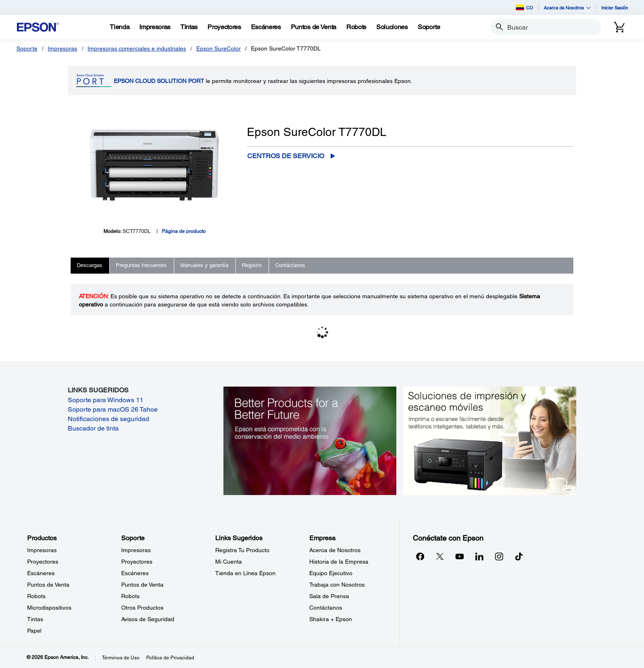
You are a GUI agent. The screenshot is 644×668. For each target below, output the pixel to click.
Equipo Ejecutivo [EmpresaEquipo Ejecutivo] (331, 573)
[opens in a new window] (519, 556)
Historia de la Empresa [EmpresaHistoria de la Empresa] (339, 562)
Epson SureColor (218, 48)
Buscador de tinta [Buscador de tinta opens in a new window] (93, 428)
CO (524, 7)
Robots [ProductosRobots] (36, 596)
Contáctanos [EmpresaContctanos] (326, 608)
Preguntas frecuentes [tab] (141, 265)
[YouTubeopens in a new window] (460, 556)
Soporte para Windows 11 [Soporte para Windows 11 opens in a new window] (106, 400)
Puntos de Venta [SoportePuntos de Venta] (142, 585)
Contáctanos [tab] (290, 265)
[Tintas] (189, 27)
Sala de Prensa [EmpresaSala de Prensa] (329, 596)
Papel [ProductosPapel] (34, 631)
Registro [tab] (252, 265)
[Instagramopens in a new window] (499, 556)
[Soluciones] (392, 27)
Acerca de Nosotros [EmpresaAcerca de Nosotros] (335, 550)
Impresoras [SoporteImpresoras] (136, 550)
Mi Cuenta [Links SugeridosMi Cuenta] (229, 562)
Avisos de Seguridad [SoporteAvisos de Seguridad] (148, 619)
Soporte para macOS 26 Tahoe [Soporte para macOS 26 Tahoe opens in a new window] (113, 409)
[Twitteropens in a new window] (440, 556)
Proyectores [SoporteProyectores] (137, 562)
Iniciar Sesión (615, 8)
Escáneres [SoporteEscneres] (135, 573)
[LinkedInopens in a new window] (479, 556)
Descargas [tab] (90, 265)
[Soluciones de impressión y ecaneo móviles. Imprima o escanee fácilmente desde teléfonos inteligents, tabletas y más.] (490, 440)
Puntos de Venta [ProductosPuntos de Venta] (48, 585)
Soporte (27, 48)
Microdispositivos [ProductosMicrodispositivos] (49, 608)
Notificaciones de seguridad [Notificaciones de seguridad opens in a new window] (108, 419)
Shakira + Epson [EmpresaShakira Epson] (331, 619)
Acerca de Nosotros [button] (567, 8)
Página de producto (184, 231)
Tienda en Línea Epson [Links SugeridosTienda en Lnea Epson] (245, 573)
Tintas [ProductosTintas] (35, 619)
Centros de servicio (286, 156)
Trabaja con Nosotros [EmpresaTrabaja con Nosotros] (337, 585)
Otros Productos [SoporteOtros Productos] (142, 608)
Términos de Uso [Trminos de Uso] (121, 658)
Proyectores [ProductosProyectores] (43, 562)
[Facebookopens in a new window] (420, 556)
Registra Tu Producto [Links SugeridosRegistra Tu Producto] (242, 550)
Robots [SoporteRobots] (130, 596)
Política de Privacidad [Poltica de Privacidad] (170, 658)
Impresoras (62, 48)
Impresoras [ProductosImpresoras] (42, 550)
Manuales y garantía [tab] (204, 265)
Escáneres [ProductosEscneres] (41, 573)
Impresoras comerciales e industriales (137, 48)
